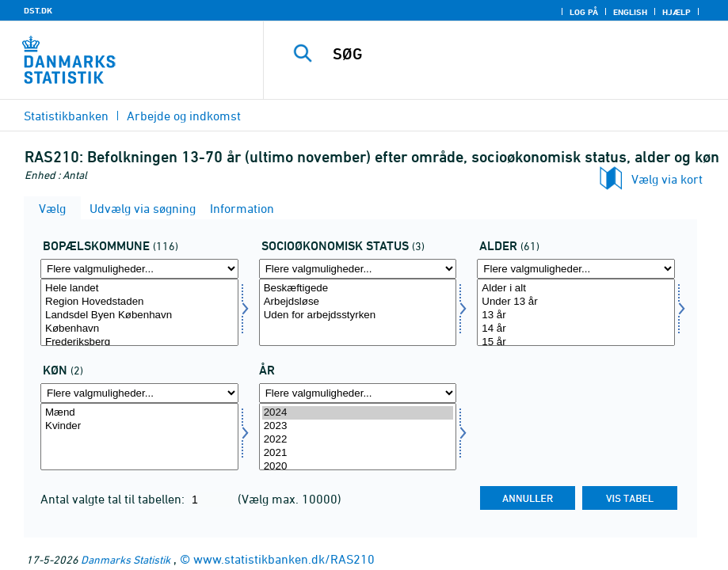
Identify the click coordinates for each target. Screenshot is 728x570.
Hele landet (139, 289)
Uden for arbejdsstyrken (358, 315)
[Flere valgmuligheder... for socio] (358, 269)
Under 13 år (576, 302)
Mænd (139, 413)
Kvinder (139, 426)
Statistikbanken (66, 116)
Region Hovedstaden (139, 302)
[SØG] (510, 54)
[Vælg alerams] (576, 312)
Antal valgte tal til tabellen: (114, 499)
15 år (576, 342)
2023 (358, 426)
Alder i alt (576, 289)
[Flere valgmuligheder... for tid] (358, 393)
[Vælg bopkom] (139, 312)
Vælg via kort (667, 179)
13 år (576, 315)
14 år (576, 329)
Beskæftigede (358, 289)
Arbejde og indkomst (184, 116)
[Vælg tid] (358, 437)
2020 (358, 467)
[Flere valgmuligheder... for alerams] (576, 269)
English (630, 12)
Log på (584, 12)
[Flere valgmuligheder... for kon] (139, 393)
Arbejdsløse (358, 302)
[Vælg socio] (358, 312)
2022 (358, 440)
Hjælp (677, 12)
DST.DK (38, 10)
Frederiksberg (139, 342)
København (139, 329)
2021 (358, 453)
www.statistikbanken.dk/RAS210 (284, 559)
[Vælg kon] (139, 437)
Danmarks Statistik (126, 559)
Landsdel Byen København (139, 315)
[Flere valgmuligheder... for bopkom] (139, 269)
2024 (358, 413)
